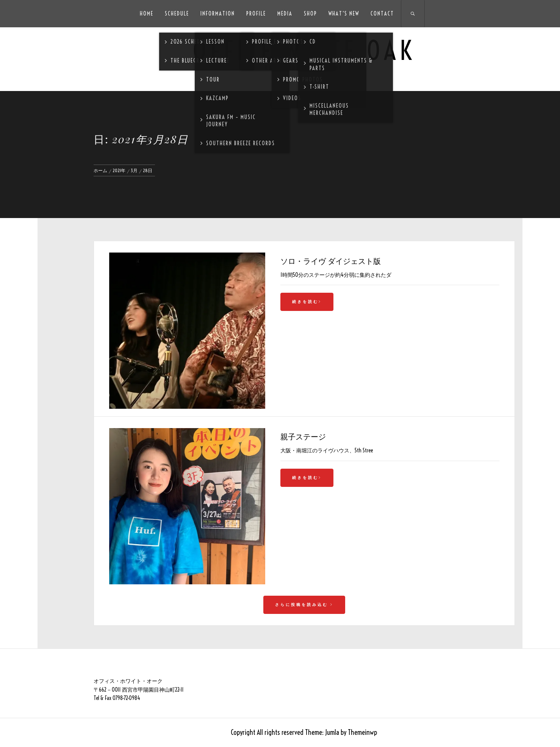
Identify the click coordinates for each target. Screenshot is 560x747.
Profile (256, 14)
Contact (382, 14)
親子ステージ (303, 436)
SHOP (311, 14)
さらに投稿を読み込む (304, 605)
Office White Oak (304, 51)
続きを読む (307, 302)
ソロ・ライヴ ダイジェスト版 (331, 261)
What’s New (344, 14)
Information (218, 14)
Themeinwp (363, 732)
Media (285, 14)
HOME (147, 14)
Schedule (177, 14)
